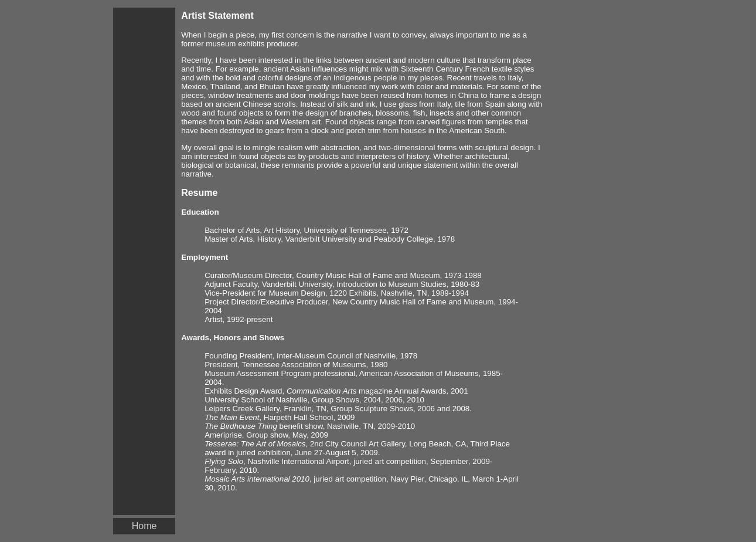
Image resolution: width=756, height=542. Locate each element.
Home (144, 526)
